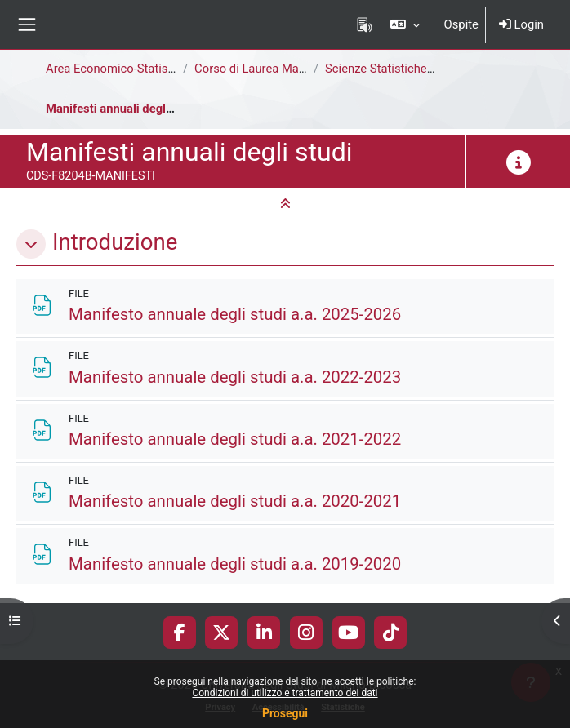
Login (521, 24)
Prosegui (285, 713)
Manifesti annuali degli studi (122, 109)
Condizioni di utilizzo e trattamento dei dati (285, 693)
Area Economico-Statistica (117, 69)
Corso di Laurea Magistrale (266, 69)
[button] (405, 24)
